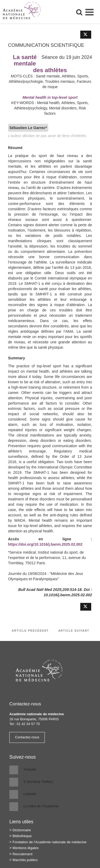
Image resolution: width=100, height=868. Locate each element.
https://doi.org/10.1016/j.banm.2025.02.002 (45, 544)
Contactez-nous (27, 737)
